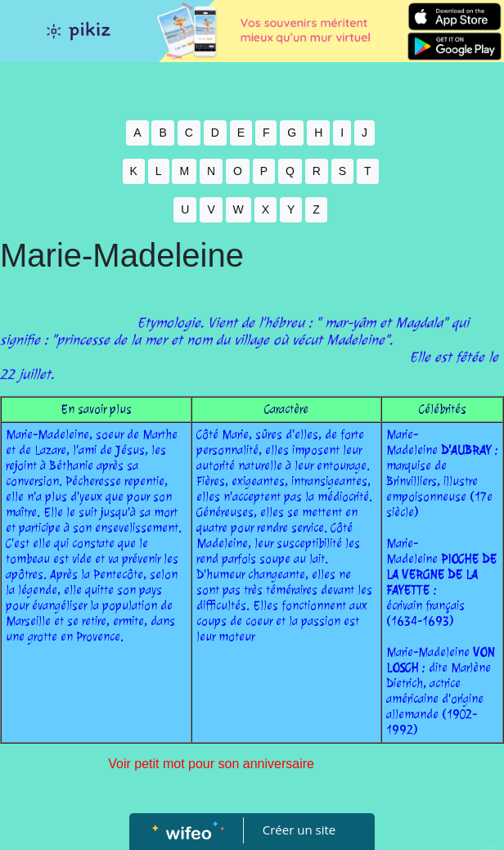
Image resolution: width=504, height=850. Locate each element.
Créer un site (299, 830)
